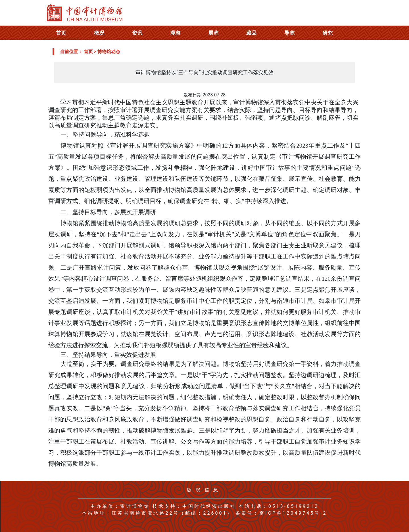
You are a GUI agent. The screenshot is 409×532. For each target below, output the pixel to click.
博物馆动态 (109, 52)
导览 (289, 33)
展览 (213, 33)
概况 (99, 33)
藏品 (251, 33)
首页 (61, 33)
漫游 (175, 33)
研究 (327, 33)
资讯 (137, 33)
